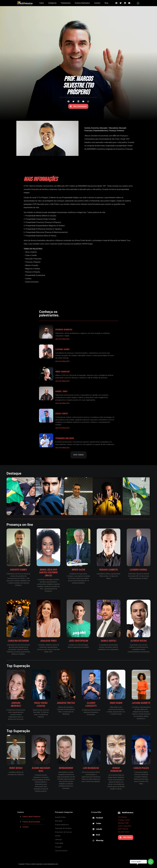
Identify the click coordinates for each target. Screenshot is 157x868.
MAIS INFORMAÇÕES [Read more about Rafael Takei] (62, 403)
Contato (97, 3)
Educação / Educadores (109, 128)
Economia (95, 128)
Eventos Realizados (82, 3)
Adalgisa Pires (48, 641)
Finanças (112, 131)
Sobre (42, 3)
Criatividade (59, 843)
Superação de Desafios (63, 828)
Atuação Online (60, 817)
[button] (116, 3)
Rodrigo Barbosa (64, 330)
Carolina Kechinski (18, 641)
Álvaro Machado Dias (41, 769)
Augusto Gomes (18, 570)
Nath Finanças (123, 829)
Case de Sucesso (61, 851)
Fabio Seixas (16, 768)
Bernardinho (66, 768)
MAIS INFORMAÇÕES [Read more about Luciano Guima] (62, 361)
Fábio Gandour (62, 372)
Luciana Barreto (141, 703)
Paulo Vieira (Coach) (41, 704)
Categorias (52, 3)
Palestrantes (66, 3)
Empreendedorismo (101, 131)
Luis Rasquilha (91, 768)
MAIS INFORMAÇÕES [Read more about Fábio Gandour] (62, 381)
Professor (120, 131)
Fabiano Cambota (109, 570)
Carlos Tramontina (125, 826)
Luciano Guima (62, 349)
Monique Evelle (123, 823)
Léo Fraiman (122, 817)
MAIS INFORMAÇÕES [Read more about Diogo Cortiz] (62, 428)
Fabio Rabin (116, 703)
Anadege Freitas (66, 703)
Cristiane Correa (124, 820)
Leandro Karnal (139, 570)
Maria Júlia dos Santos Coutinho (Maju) (48, 573)
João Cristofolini (78, 641)
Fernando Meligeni (65, 438)
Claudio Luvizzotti (91, 704)
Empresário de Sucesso (63, 832)
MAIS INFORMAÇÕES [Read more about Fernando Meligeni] (62, 448)
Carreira (87, 128)
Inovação (58, 847)
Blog (106, 3)
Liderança (58, 839)
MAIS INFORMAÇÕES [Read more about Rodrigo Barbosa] (62, 339)
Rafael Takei (61, 391)
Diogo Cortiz (62, 414)
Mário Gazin (78, 570)
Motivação (59, 821)
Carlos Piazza (141, 768)
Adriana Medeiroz (16, 704)
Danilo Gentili (109, 641)
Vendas (58, 836)
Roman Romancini (116, 769)
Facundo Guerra (124, 832)
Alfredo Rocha (139, 641)
